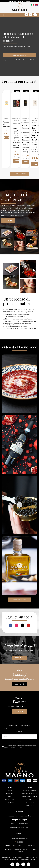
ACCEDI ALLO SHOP (20, 174)
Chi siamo (10, 793)
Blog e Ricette (10, 802)
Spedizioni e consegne (29, 793)
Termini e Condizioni (29, 791)
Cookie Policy (29, 805)
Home (10, 791)
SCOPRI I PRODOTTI (20, 55)
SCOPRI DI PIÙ (19, 658)
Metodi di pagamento (29, 796)
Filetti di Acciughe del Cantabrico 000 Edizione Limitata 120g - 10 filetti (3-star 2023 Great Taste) (25, 139)
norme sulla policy (16, 748)
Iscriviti (20, 741)
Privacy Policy (29, 802)
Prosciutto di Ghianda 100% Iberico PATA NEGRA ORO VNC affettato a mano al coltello (16, 136)
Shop (10, 796)
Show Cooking (10, 799)
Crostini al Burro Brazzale (6, 124)
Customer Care (29, 799)
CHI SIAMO (8, 221)
